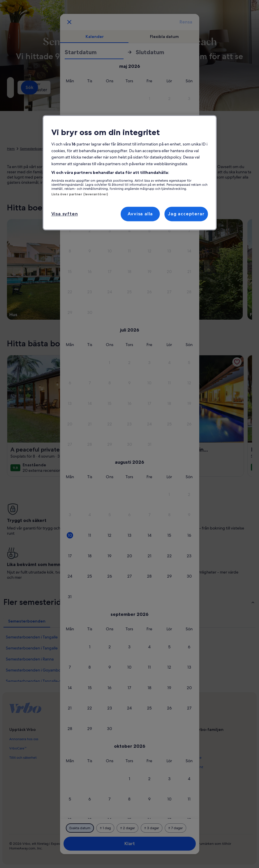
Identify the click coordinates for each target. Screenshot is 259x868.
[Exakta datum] (80, 828)
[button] (150, 99)
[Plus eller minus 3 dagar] (152, 828)
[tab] (95, 37)
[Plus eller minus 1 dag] (105, 828)
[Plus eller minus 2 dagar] (127, 828)
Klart (130, 844)
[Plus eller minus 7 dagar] (175, 828)
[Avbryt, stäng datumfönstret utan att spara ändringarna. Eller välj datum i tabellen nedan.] (69, 22)
